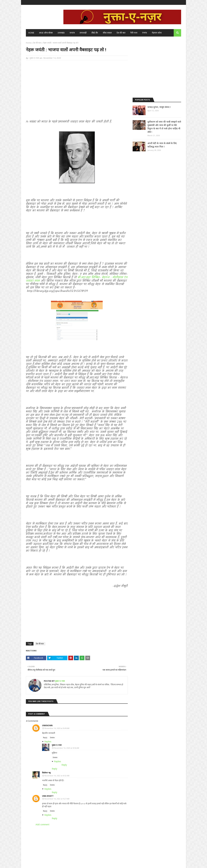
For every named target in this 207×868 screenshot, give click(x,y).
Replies (48, 742)
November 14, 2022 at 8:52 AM (57, 776)
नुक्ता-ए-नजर (34, 58)
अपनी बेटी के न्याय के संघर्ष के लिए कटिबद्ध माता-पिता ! (162, 145)
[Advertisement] (77, 86)
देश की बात (37, 43)
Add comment (42, 825)
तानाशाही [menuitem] (83, 33)
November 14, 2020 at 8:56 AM (67, 748)
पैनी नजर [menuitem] (134, 33)
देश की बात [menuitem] (121, 33)
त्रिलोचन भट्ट (46, 773)
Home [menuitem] (31, 33)
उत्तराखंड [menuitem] (61, 33)
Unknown (47, 726)
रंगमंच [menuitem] (144, 33)
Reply (45, 738)
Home (29, 43)
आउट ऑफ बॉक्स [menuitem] (46, 33)
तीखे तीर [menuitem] (95, 33)
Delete (52, 738)
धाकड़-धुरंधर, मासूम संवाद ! (159, 107)
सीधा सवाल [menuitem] (107, 33)
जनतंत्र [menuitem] (72, 33)
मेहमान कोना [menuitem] (157, 33)
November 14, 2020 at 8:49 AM (57, 728)
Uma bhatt (48, 796)
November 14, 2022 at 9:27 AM (57, 799)
